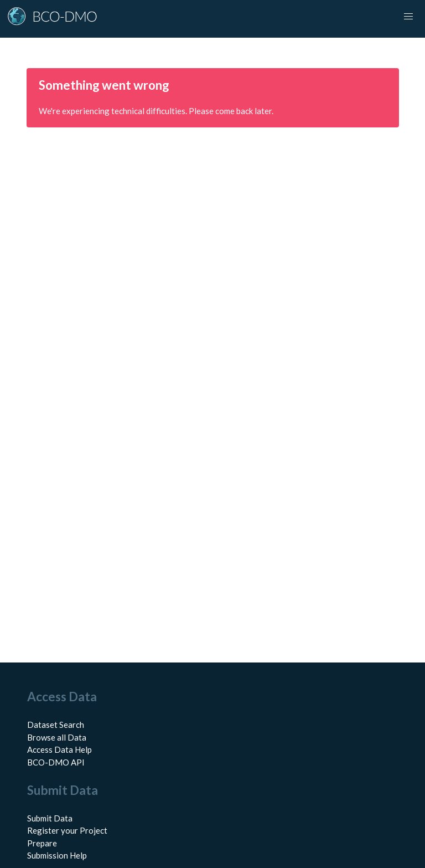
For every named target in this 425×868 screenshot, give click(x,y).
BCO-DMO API (56, 762)
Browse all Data (57, 737)
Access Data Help (59, 749)
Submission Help (57, 855)
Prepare (42, 843)
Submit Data (50, 818)
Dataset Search (56, 725)
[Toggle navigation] (408, 17)
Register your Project (67, 830)
